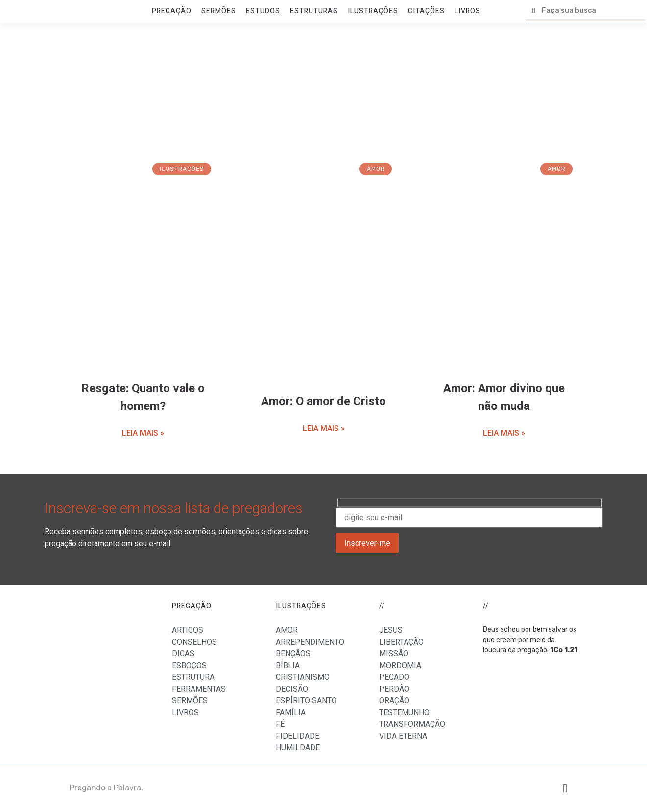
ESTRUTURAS (314, 11)
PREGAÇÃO (172, 11)
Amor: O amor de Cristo (323, 401)
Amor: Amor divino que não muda (504, 397)
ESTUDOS (263, 11)
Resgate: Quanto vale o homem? (143, 397)
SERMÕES (219, 11)
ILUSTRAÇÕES (373, 11)
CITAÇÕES (426, 11)
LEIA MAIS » (143, 433)
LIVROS (467, 11)
